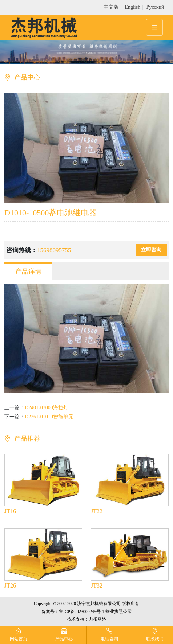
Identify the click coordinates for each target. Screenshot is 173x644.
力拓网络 (97, 619)
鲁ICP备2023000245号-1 (82, 612)
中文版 (111, 7)
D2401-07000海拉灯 (47, 408)
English (132, 7)
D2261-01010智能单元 (49, 417)
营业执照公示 (118, 612)
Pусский (155, 7)
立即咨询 (151, 250)
